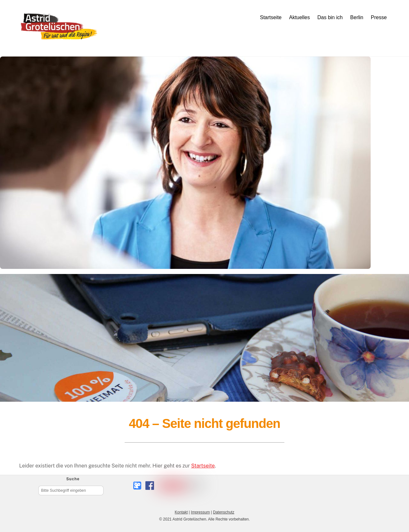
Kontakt (181, 512)
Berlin (357, 17)
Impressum (200, 512)
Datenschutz (224, 512)
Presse (379, 17)
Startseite (271, 17)
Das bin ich (330, 17)
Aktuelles (300, 17)
